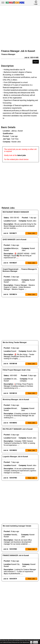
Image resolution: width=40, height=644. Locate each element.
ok (31, 642)
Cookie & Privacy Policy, (9, 642)
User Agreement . (25, 642)
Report (36, 62)
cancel (36, 642)
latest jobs (22, 155)
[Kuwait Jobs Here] (15, 3)
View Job (31, 233)
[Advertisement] (20, 28)
